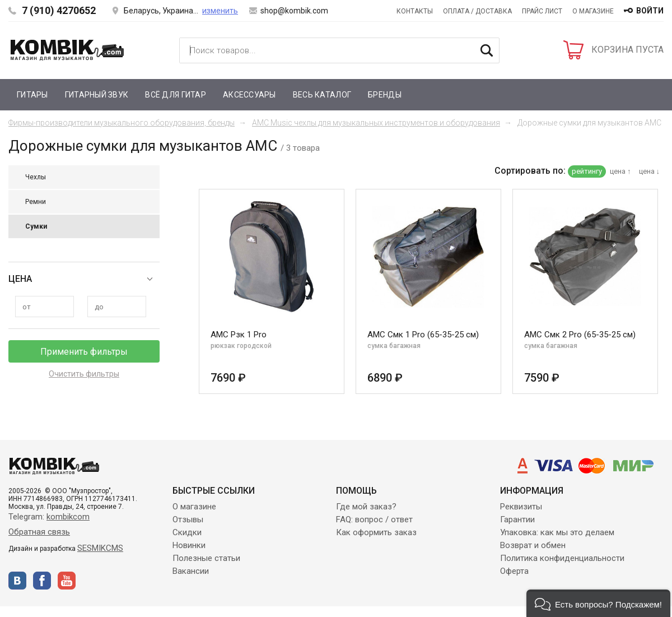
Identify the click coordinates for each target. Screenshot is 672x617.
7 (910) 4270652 (59, 10)
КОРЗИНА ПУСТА (627, 50)
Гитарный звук (97, 95)
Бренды (385, 95)
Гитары (32, 95)
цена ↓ (650, 171)
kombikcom (68, 517)
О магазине (593, 11)
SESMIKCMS (100, 548)
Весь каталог (322, 95)
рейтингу (587, 171)
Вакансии (191, 571)
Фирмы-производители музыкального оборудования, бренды (122, 123)
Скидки (187, 532)
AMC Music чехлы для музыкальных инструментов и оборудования (376, 123)
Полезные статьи (206, 558)
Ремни (36, 202)
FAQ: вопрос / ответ (374, 519)
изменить (220, 11)
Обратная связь (39, 532)
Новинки (189, 545)
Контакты (415, 11)
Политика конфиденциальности (562, 558)
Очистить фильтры (84, 374)
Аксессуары (249, 95)
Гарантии (517, 519)
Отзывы (188, 519)
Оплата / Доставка (477, 11)
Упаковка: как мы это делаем (557, 532)
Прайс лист (542, 11)
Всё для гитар (176, 95)
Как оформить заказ (376, 532)
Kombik (67, 50)
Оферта (514, 571)
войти (650, 11)
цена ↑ (620, 171)
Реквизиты (521, 507)
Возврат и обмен (533, 545)
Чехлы (36, 177)
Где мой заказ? (366, 507)
